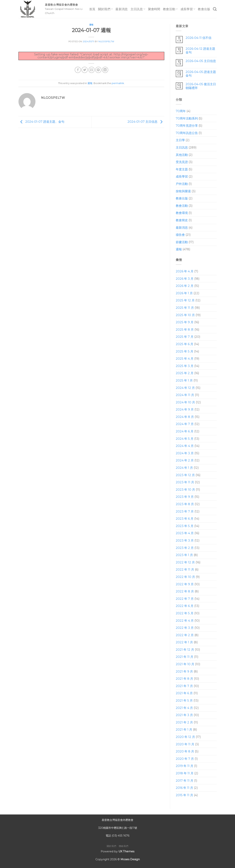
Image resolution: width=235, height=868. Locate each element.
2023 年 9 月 (185, 497)
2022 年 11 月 (185, 570)
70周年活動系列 (187, 118)
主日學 (180, 140)
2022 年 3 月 (185, 628)
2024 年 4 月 (185, 446)
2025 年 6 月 (185, 344)
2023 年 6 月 (185, 519)
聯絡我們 (124, 846)
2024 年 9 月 (185, 409)
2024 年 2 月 (185, 460)
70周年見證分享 (187, 126)
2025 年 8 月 (185, 330)
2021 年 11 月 (185, 657)
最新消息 (122, 9)
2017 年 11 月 (185, 781)
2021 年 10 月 (185, 664)
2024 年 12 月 (185, 388)
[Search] (215, 9)
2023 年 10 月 (185, 490)
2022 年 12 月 (185, 562)
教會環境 (182, 213)
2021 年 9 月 (184, 671)
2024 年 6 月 (185, 431)
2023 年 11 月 (185, 482)
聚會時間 (154, 9)
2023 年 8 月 (185, 504)
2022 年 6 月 (185, 606)
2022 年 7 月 (185, 599)
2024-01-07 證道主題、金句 (41, 122)
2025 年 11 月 (185, 308)
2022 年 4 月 (185, 621)
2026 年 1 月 (184, 293)
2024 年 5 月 (185, 439)
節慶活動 (182, 242)
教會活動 (170, 9)
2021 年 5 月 (184, 701)
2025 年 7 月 (185, 337)
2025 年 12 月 (185, 300)
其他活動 (182, 155)
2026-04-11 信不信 (198, 38)
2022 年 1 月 (184, 642)
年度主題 (182, 169)
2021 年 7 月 (184, 686)
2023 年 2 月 (185, 548)
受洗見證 (182, 162)
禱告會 (180, 235)
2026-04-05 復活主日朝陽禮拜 (201, 86)
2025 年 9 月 (185, 322)
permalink (118, 83)
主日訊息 (138, 9)
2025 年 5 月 (185, 351)
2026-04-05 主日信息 (201, 61)
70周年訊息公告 (187, 133)
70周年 (181, 111)
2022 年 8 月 (185, 591)
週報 (91, 25)
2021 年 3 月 (184, 715)
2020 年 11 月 (185, 744)
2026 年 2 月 (185, 286)
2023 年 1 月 (184, 555)
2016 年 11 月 (184, 788)
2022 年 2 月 (185, 635)
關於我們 (106, 9)
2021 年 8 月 (184, 679)
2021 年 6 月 (184, 693)
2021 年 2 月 (184, 722)
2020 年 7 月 (185, 759)
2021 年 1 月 (184, 730)
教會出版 (204, 9)
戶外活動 (182, 184)
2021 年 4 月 (184, 708)
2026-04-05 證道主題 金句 (201, 74)
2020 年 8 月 (185, 751)
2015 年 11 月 (184, 795)
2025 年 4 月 (185, 359)
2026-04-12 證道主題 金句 (200, 51)
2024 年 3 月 (185, 453)
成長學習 (188, 9)
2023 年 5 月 (185, 526)
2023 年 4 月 (185, 533)
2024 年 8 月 (185, 417)
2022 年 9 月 (185, 584)
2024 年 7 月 (185, 424)
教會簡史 (182, 220)
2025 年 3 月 (185, 366)
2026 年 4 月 (185, 271)
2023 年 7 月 (185, 511)
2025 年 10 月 (185, 315)
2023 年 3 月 (185, 540)
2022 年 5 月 (185, 613)
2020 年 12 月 (185, 737)
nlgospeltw (106, 41)
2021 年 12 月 (185, 650)
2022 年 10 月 (185, 577)
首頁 (92, 9)
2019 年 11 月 (185, 766)
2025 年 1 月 (184, 380)
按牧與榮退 (183, 191)
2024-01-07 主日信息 (146, 122)
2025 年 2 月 (185, 373)
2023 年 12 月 (185, 475)
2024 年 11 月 (185, 395)
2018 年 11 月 (185, 773)
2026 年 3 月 (185, 279)
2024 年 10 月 (185, 402)
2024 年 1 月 (184, 468)
